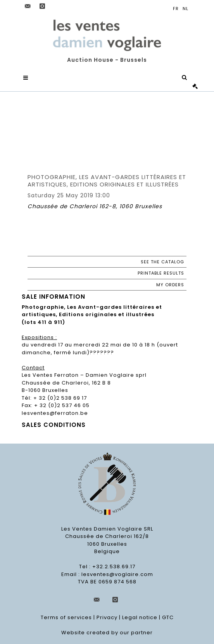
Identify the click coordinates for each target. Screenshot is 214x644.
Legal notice (140, 617)
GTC (168, 617)
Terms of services (66, 617)
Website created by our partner (107, 633)
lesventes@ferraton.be (55, 413)
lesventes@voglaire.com (117, 574)
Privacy (107, 617)
